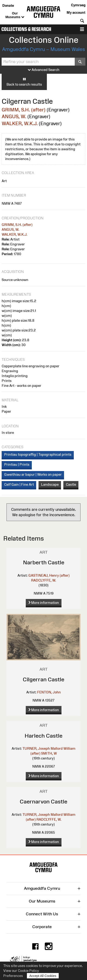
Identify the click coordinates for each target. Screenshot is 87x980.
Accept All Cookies (43, 976)
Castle (71, 484)
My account (76, 12)
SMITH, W (49, 753)
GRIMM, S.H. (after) (24, 110)
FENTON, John (49, 692)
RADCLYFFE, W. (44, 580)
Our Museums (15, 15)
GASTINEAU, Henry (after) (49, 575)
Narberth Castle (44, 562)
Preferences (13, 976)
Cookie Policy (28, 971)
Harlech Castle (43, 736)
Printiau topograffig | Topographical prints (38, 454)
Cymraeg (78, 5)
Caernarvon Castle (43, 801)
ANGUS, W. (14, 116)
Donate (8, 5)
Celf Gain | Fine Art (19, 484)
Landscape (50, 484)
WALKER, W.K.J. (20, 123)
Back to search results (24, 82)
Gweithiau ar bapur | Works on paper (33, 474)
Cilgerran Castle (43, 679)
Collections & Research (26, 29)
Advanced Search (44, 70)
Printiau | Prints (17, 464)
